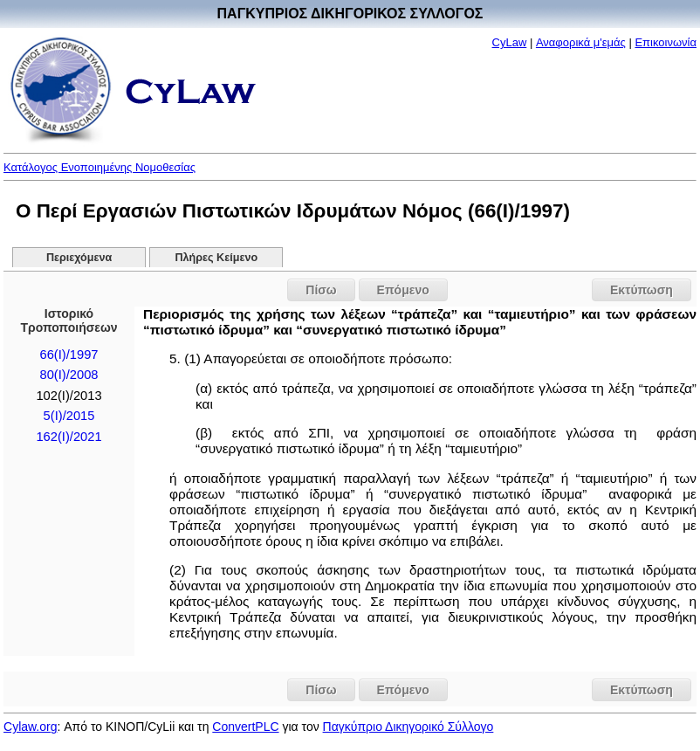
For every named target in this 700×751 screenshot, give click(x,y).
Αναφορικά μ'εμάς (581, 42)
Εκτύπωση (642, 290)
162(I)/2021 (69, 437)
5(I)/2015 (69, 416)
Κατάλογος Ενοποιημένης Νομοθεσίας (100, 167)
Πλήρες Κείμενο (217, 258)
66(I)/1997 (69, 355)
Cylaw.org (30, 727)
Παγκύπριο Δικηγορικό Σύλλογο (408, 727)
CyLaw (510, 42)
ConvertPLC (245, 727)
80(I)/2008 (69, 375)
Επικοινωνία (666, 42)
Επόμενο (403, 290)
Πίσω (321, 290)
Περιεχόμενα (79, 258)
